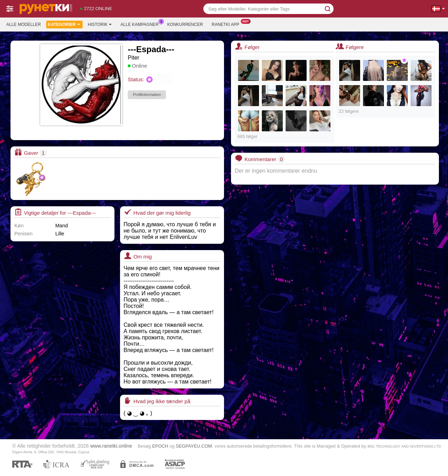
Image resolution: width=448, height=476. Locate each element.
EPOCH (160, 446)
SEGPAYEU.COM (194, 446)
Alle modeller (24, 25)
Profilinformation (147, 95)
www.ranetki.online (111, 446)
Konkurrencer (185, 25)
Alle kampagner (141, 24)
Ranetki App (227, 24)
